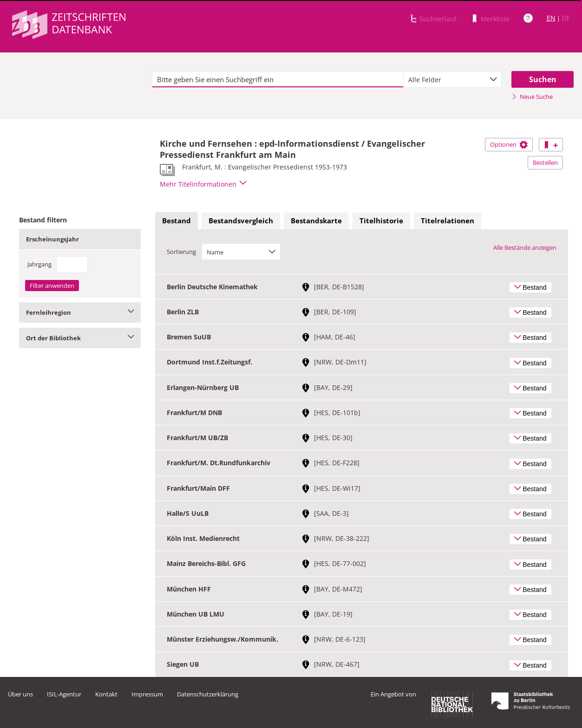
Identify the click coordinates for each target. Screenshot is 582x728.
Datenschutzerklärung (208, 694)
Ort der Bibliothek (80, 338)
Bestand (177, 221)
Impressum (147, 694)
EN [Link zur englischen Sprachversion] (551, 18)
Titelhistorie (381, 221)
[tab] (177, 221)
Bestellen (545, 162)
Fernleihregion (80, 312)
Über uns (20, 694)
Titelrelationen (448, 221)
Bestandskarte (316, 221)
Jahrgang (39, 264)
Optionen (509, 144)
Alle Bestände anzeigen (525, 247)
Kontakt (106, 694)
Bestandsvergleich (241, 221)
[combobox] (452, 79)
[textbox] (278, 79)
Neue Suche (532, 97)
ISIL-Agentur (64, 694)
